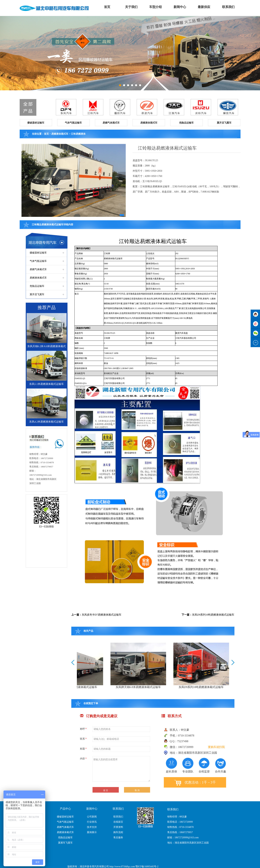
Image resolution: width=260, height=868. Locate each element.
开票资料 (118, 827)
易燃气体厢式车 (38, 269)
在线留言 (118, 822)
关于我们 (131, 7)
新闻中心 (180, 7)
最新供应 (204, 7)
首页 (107, 7)
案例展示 (92, 832)
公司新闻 (92, 817)
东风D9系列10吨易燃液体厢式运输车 (213, 615)
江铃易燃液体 (78, 134)
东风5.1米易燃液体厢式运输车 (47, 384)
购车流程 (118, 832)
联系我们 (228, 7)
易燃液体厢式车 (60, 134)
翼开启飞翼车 (37, 294)
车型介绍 (155, 7)
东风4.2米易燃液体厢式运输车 (47, 422)
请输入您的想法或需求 (121, 769)
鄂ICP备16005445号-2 (147, 867)
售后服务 (118, 838)
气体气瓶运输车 (38, 261)
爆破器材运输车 (38, 253)
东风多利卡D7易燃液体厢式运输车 (102, 615)
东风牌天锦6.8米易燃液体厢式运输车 (171, 687)
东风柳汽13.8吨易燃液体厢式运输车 (108, 687)
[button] (36, 123)
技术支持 (92, 827)
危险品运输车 (37, 286)
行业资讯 (92, 822)
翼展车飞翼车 (65, 843)
